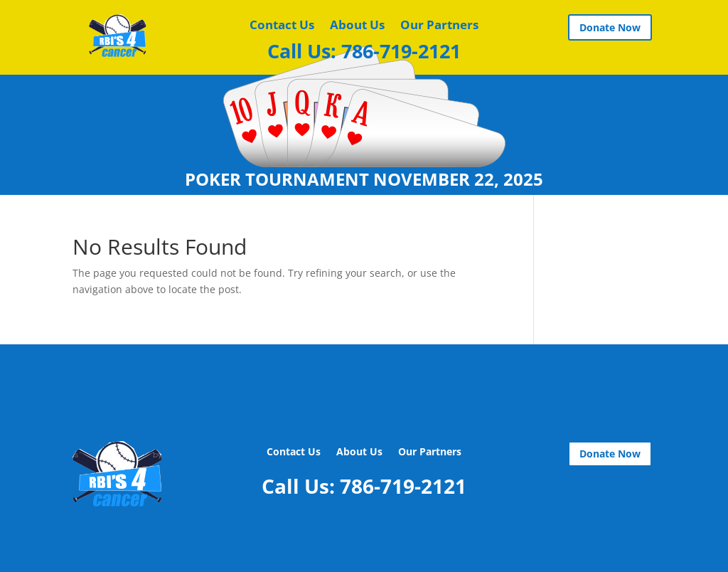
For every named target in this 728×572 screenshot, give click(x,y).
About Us (357, 26)
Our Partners (439, 26)
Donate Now (610, 27)
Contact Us (282, 26)
